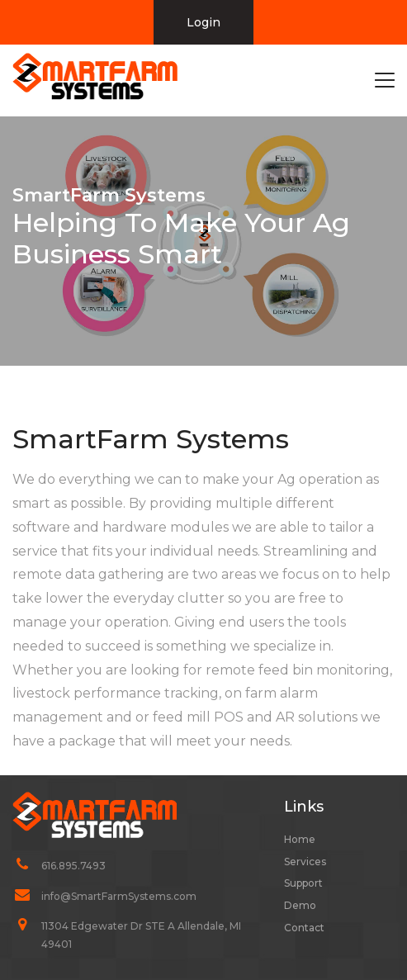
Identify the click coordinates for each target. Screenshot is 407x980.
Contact (304, 928)
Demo (300, 905)
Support (303, 883)
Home (300, 839)
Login (203, 22)
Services (305, 862)
